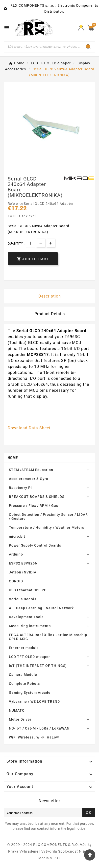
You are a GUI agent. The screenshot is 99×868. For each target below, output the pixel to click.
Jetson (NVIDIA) (23, 572)
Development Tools (26, 617)
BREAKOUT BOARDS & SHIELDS (37, 497)
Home (13, 458)
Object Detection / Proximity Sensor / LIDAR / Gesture (48, 517)
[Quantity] (31, 243)
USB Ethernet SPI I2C (28, 590)
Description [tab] (50, 296)
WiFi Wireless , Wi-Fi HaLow (34, 737)
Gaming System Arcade (30, 693)
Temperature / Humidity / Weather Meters (47, 527)
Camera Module (23, 675)
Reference (16, 204)
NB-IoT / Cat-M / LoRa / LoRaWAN (39, 728)
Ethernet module (24, 648)
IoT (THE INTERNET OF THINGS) (38, 666)
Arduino (16, 554)
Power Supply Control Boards (35, 545)
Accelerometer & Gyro (29, 479)
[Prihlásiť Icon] (81, 28)
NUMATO (17, 710)
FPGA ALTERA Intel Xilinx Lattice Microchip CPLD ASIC (48, 637)
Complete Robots (24, 684)
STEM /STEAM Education (31, 470)
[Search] (43, 47)
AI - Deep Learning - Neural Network (41, 608)
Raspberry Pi (20, 488)
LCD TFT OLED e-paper (29, 657)
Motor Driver (20, 719)
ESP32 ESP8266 (23, 563)
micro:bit (17, 536)
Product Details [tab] (50, 314)
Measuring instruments (30, 626)
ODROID (16, 581)
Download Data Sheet (29, 428)
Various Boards (23, 599)
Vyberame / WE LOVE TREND (34, 701)
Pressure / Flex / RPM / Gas (34, 506)
